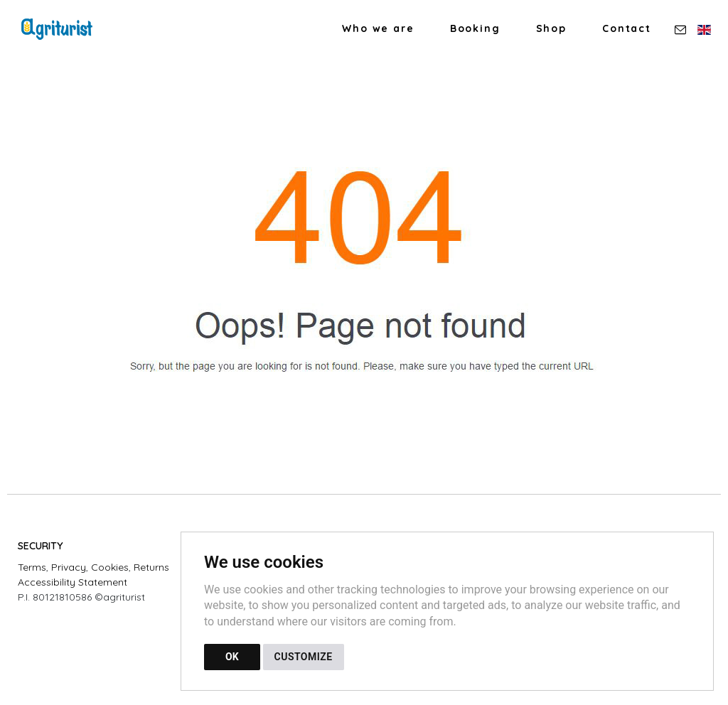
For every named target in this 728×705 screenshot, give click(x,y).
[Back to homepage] (64, 29)
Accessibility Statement (73, 582)
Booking (475, 28)
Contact (627, 28)
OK (232, 657)
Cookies (110, 567)
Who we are (378, 28)
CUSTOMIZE (304, 657)
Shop (551, 28)
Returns (151, 567)
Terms (32, 567)
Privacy (69, 567)
